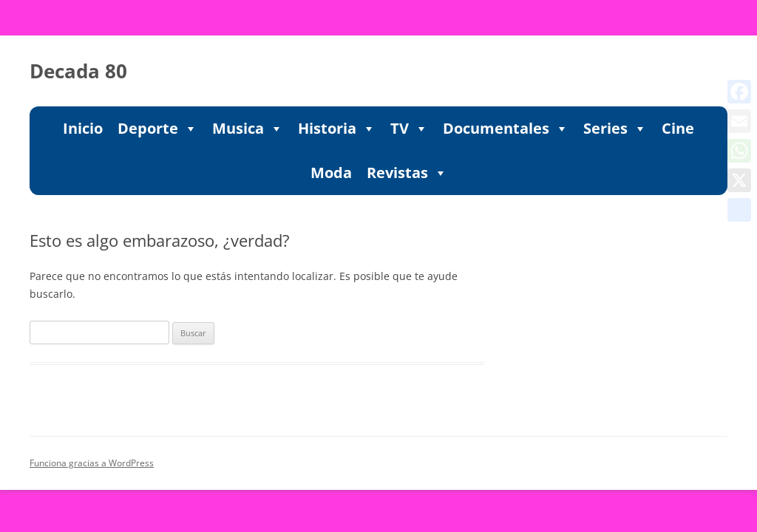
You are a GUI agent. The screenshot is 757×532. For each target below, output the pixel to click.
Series (615, 129)
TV (409, 129)
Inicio (83, 128)
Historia (337, 129)
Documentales (506, 129)
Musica (248, 129)
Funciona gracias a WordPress (92, 463)
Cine (678, 128)
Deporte (157, 129)
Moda (331, 173)
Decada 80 (78, 71)
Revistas (407, 173)
